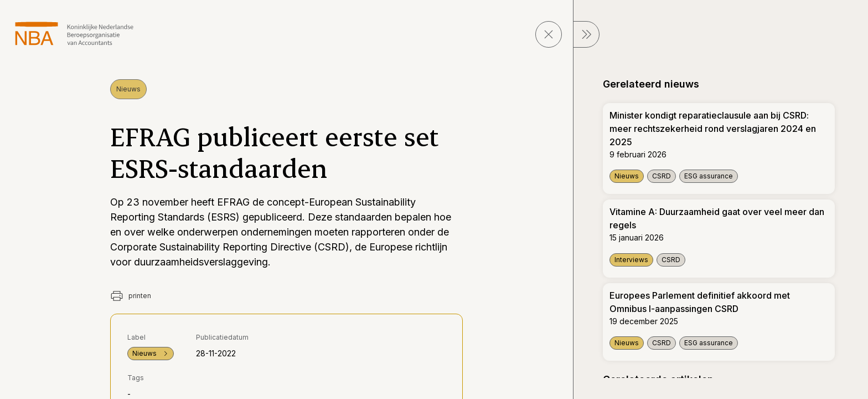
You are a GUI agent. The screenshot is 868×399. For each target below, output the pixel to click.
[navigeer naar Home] (74, 34)
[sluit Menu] (586, 34)
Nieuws (128, 89)
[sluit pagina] (549, 34)
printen (131, 296)
